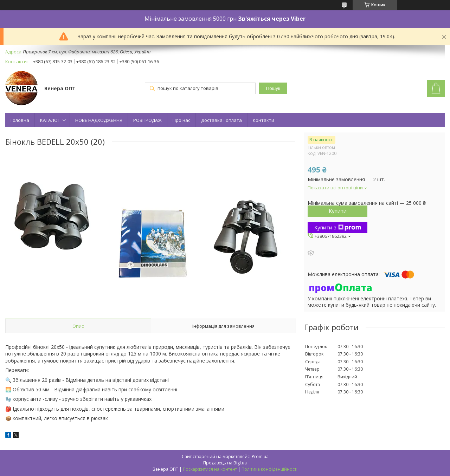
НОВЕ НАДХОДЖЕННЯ (99, 120)
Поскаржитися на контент (210, 469)
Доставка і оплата (221, 120)
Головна (20, 120)
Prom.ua (260, 457)
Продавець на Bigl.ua (225, 463)
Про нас (181, 120)
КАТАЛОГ (50, 120)
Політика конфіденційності (269, 469)
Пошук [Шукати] (273, 88)
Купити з (338, 227)
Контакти (263, 120)
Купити (338, 211)
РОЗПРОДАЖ (147, 120)
